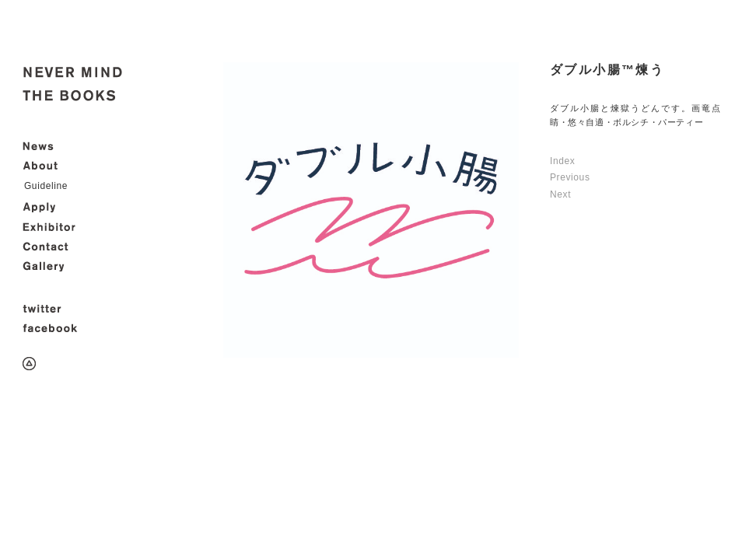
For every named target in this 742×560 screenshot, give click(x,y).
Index (562, 161)
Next (560, 194)
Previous (570, 177)
